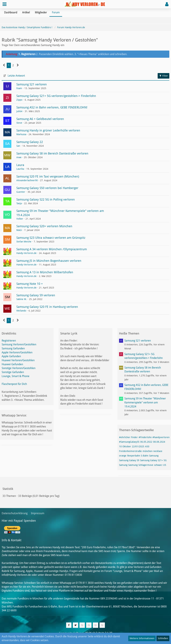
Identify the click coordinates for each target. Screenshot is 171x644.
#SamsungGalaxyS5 (129, 442)
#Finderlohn (145, 437)
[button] (5, 4)
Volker (20, 219)
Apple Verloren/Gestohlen (17, 352)
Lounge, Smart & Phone (16, 376)
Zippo (19, 100)
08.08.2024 (159, 442)
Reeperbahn (134, 456)
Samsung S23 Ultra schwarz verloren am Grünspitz (51, 238)
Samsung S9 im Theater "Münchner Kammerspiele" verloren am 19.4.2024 (145, 402)
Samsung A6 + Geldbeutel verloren (40, 119)
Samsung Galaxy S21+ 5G (153, 460)
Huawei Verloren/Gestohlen (18, 360)
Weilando (21, 311)
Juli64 (19, 111)
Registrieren (9, 341)
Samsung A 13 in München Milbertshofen (45, 272)
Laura (20, 165)
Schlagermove (146, 465)
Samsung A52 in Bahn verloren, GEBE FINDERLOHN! (52, 107)
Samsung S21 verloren (32, 84)
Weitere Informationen (142, 638)
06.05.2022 (146, 442)
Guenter (21, 192)
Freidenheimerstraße (130, 451)
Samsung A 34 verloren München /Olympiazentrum (52, 249)
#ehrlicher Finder (128, 437)
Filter (163, 76)
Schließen (163, 638)
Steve (19, 123)
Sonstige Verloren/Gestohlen (19, 368)
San (18, 146)
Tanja (19, 203)
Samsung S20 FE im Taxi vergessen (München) (48, 176)
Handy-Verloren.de (26, 253)
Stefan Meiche (24, 242)
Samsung (154, 456)
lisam (19, 88)
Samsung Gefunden (13, 348)
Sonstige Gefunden (13, 372)
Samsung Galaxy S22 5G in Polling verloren (46, 199)
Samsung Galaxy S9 (129, 460)
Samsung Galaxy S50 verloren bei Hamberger (47, 188)
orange (123, 456)
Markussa (21, 134)
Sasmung (133, 465)
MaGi (19, 230)
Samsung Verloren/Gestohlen (19, 344)
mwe (19, 157)
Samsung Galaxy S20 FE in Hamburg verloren (47, 307)
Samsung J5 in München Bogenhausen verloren (49, 261)
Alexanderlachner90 (27, 180)
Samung (123, 465)
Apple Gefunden (11, 356)
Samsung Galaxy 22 (30, 142)
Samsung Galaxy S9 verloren (36, 295)
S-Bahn (145, 456)
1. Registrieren (27, 54)
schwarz (158, 465)
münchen (148, 451)
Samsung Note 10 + (30, 284)
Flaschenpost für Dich (14, 384)
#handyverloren (161, 437)
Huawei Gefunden (12, 364)
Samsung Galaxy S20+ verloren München (44, 226)
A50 (147, 446)
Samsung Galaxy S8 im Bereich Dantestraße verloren (52, 153)
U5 (165, 465)
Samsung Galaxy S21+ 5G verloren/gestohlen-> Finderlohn (56, 96)
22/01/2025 (138, 446)
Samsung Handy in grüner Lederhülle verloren (48, 130)
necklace (158, 451)
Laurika (20, 169)
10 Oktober (125, 446)
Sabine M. (22, 299)
